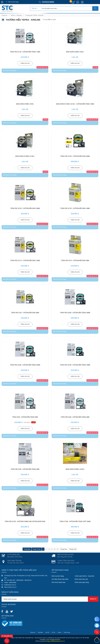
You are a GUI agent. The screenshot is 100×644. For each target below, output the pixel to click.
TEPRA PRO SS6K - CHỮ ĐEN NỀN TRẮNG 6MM (75, 417)
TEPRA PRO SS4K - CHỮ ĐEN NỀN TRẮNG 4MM (25, 469)
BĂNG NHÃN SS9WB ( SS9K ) (25, 104)
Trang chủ (4, 15)
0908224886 (48, 2)
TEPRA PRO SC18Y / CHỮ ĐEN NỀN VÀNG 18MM (75, 208)
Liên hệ (47, 632)
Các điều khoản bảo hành (60, 579)
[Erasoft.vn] (62, 641)
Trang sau (64, 549)
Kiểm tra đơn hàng (13, 2)
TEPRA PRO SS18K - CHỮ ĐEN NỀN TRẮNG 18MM (75, 365)
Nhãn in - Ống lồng (16, 15)
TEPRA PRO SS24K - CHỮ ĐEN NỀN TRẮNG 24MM (25, 365)
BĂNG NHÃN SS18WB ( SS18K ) (25, 156)
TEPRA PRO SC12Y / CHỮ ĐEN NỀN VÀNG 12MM (25, 261)
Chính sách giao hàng (82, 582)
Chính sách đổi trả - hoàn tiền (84, 576)
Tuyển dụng (67, 632)
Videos (59, 632)
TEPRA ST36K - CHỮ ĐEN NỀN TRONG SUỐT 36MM (75, 521)
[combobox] (35, 8)
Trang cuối (73, 549)
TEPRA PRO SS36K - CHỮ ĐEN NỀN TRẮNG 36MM (75, 313)
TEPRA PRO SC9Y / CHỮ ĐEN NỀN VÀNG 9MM (75, 261)
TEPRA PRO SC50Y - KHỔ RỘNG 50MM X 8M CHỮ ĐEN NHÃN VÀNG (25, 521)
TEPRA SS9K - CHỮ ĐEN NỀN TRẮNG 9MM (25, 417)
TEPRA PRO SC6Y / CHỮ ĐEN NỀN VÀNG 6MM (25, 313)
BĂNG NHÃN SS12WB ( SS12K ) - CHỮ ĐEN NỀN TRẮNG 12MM (75, 104)
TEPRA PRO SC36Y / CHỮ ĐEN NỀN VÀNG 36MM (75, 156)
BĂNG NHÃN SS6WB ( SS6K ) (75, 52)
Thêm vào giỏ (25, 63)
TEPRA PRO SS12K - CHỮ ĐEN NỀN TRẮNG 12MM (25, 52)
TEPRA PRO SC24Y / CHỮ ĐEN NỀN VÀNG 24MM (25, 208)
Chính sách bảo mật (81, 579)
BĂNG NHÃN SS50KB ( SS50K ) (75, 469)
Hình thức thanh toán (58, 582)
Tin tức (53, 632)
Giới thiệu (40, 632)
